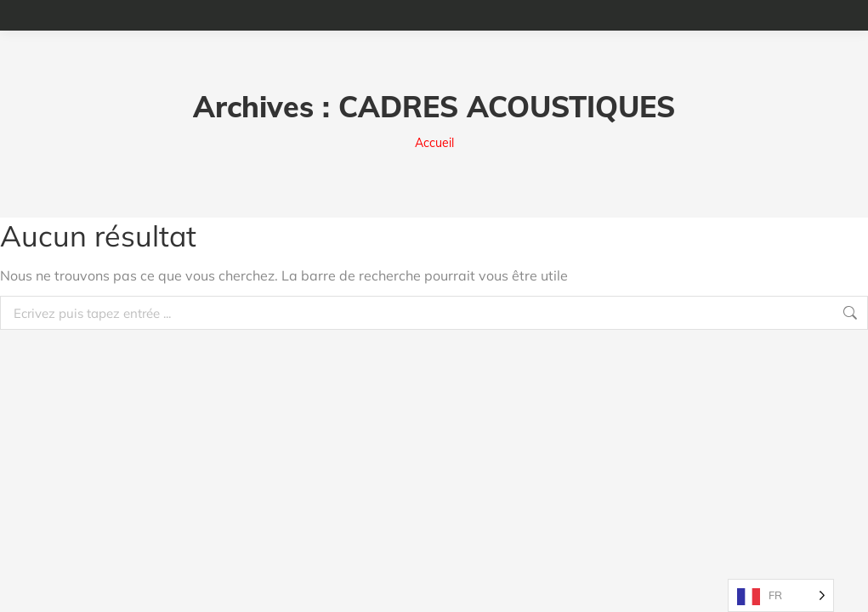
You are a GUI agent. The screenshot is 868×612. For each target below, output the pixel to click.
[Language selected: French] (781, 595)
